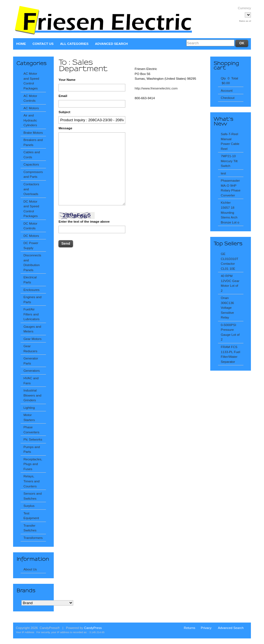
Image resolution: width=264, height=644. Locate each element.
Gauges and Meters (32, 329)
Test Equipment (31, 516)
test (223, 173)
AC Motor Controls (30, 98)
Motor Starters (29, 417)
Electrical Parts (30, 280)
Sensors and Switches (33, 496)
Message (65, 128)
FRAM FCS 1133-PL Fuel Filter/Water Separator (231, 354)
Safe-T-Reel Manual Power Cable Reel (230, 141)
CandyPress (93, 628)
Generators (31, 370)
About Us (30, 569)
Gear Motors (32, 339)
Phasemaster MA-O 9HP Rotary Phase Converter (231, 188)
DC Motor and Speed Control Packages (31, 209)
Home (21, 44)
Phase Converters (31, 430)
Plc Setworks (33, 439)
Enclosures (31, 290)
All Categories (74, 44)
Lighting (29, 408)
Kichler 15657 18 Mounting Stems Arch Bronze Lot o (230, 212)
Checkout (228, 98)
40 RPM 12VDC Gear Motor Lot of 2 (230, 283)
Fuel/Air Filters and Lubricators (31, 314)
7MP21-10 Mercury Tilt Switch (229, 161)
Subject (64, 112)
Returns (190, 628)
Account (227, 90)
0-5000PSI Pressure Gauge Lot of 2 (230, 332)
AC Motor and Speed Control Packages (31, 81)
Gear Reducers (30, 348)
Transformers (33, 538)
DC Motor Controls (30, 226)
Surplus (29, 506)
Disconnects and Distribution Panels (32, 263)
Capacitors (31, 164)
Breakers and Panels (33, 142)
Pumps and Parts (32, 449)
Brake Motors (33, 133)
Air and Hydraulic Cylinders (30, 120)
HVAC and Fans (31, 381)
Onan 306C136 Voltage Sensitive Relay (227, 308)
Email (63, 96)
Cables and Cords (32, 155)
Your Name (67, 80)
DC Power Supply (31, 245)
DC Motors (31, 236)
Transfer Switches (30, 528)
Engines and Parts (32, 299)
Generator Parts (31, 361)
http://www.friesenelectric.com (156, 88)
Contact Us (43, 44)
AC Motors (31, 108)
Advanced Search (111, 44)
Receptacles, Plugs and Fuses (33, 464)
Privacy (206, 628)
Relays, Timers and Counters (31, 481)
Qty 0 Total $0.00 (229, 81)
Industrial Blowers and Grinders (32, 395)
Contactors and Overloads (31, 189)
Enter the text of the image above (84, 221)
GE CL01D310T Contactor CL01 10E (230, 261)
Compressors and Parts (33, 174)
